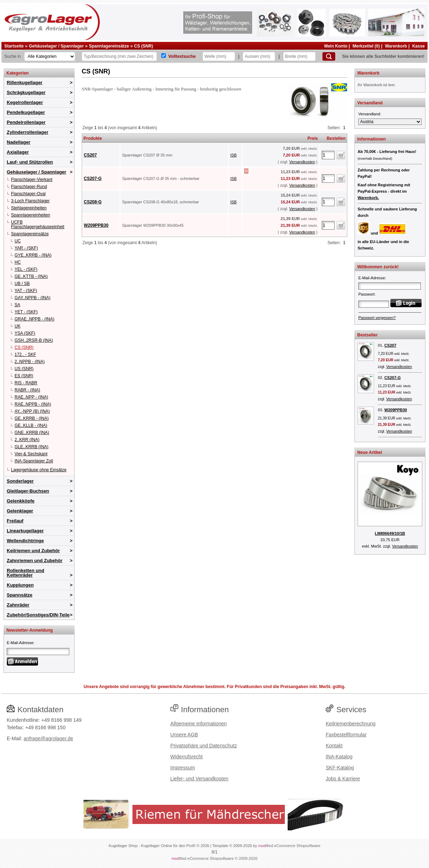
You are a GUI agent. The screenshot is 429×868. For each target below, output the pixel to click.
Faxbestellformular (346, 735)
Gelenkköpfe (21, 501)
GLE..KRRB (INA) (31, 447)
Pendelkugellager (26, 112)
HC (18, 262)
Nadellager (18, 142)
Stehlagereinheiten (29, 208)
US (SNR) (24, 369)
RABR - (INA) (27, 390)
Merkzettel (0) (366, 46)
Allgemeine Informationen (199, 724)
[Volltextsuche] (164, 56)
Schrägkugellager (26, 92)
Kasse (419, 46)
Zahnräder (18, 605)
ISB (234, 155)
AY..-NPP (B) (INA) (32, 411)
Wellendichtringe (25, 541)
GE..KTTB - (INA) (31, 276)
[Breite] (299, 56)
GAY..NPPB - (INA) (32, 298)
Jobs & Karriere (343, 779)
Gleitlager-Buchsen (28, 491)
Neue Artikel (370, 452)
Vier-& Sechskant (31, 454)
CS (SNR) (144, 46)
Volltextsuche (182, 56)
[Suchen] (329, 56)
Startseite (14, 46)
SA (17, 305)
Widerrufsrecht (187, 757)
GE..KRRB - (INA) (32, 418)
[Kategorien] (50, 56)
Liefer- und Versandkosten (199, 779)
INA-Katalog (339, 757)
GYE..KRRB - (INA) (33, 255)
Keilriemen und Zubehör (33, 551)
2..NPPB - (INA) (30, 362)
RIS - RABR (26, 383)
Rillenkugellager (25, 83)
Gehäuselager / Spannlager (56, 46)
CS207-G (93, 178)
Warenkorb (396, 46)
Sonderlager (20, 481)
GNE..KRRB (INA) (32, 433)
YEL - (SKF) (26, 269)
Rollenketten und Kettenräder (25, 573)
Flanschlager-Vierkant (32, 180)
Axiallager (18, 152)
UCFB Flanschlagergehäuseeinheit (38, 224)
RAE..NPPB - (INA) (33, 404)
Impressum (183, 768)
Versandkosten (302, 162)
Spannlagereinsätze (109, 46)
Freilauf (15, 521)
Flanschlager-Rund (29, 187)
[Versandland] (390, 122)
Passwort (366, 294)
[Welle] (219, 56)
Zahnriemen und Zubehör (35, 561)
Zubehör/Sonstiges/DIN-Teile (38, 615)
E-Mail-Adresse (20, 643)
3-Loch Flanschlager (30, 201)
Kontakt (334, 746)
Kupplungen (20, 585)
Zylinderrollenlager (28, 132)
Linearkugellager (25, 531)
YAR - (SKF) (26, 248)
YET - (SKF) (26, 312)
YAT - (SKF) (26, 291)
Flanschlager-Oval (28, 194)
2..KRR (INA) (27, 440)
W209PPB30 (96, 225)
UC (18, 241)
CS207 (90, 155)
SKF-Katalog (340, 768)
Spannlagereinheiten (31, 215)
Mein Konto (336, 46)
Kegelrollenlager (25, 102)
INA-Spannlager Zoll (34, 461)
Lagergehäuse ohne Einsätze (39, 470)
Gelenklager (20, 511)
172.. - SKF (25, 355)
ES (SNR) (24, 376)
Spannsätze (20, 595)
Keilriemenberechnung (351, 724)
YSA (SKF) (25, 333)
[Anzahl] (328, 155)
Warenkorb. (368, 198)
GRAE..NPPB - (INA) (34, 319)
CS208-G (93, 202)
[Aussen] (259, 56)
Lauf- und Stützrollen (30, 162)
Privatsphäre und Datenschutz (204, 746)
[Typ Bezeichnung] (119, 56)
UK (18, 326)
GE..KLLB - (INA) (31, 425)
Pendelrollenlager (26, 122)
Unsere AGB (184, 735)
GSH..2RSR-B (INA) (34, 340)
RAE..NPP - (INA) (31, 397)
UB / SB (22, 284)
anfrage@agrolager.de (48, 738)
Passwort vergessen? (377, 318)
